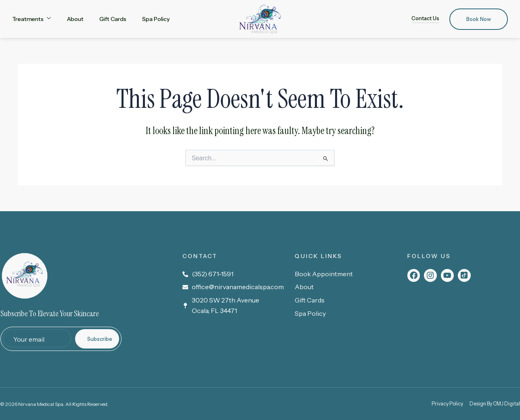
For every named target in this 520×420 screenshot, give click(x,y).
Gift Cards (113, 19)
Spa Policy (156, 19)
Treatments (31, 19)
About (75, 19)
